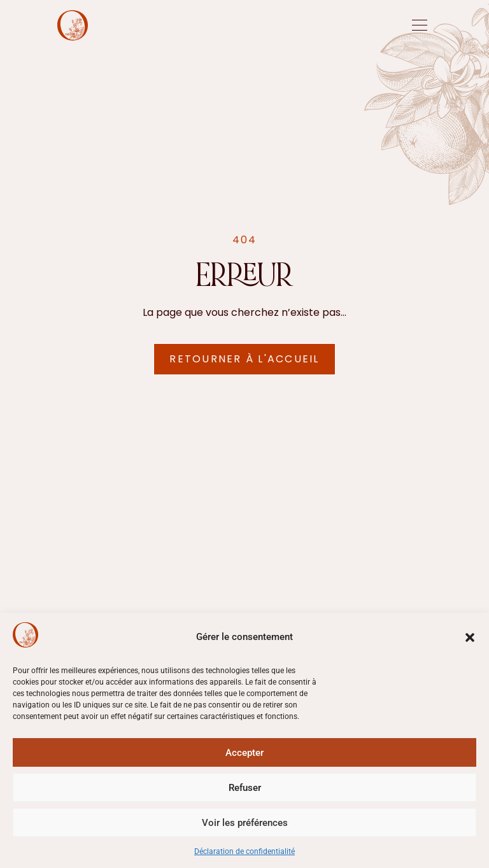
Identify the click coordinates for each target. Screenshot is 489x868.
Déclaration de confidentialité (244, 851)
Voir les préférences (245, 823)
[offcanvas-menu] (420, 25)
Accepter (244, 753)
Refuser (245, 788)
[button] (470, 637)
